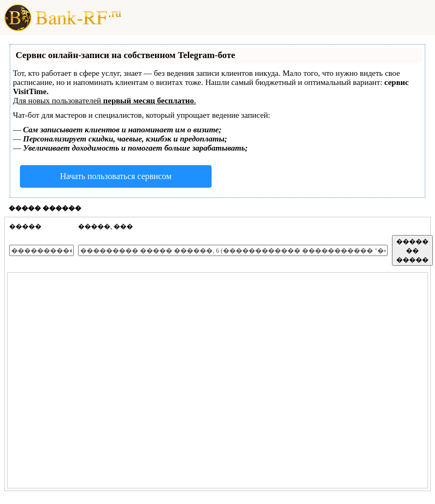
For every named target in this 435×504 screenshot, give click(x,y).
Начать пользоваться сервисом (115, 176)
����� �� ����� (412, 251)
